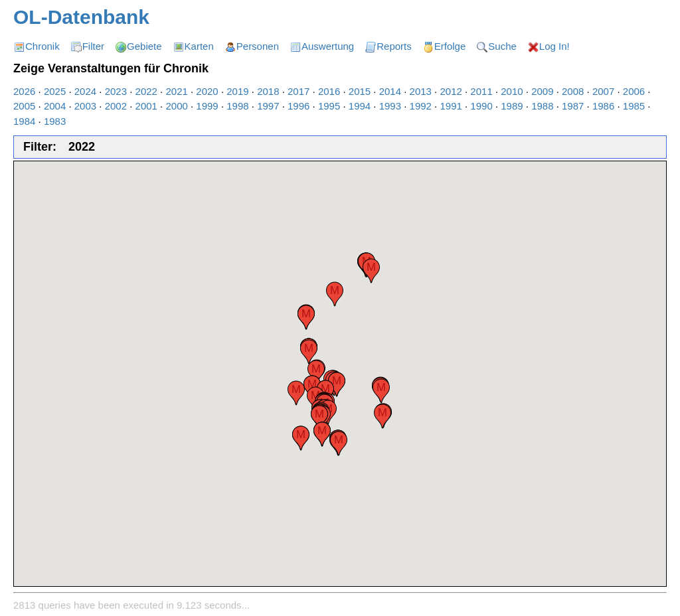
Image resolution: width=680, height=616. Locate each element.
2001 (146, 106)
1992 (421, 106)
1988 (542, 106)
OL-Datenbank (81, 17)
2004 (55, 106)
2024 (85, 91)
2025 (55, 91)
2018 (268, 91)
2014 (390, 91)
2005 (24, 106)
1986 (603, 106)
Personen (258, 46)
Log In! (554, 46)
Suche (502, 46)
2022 (146, 91)
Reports (394, 46)
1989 (512, 106)
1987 (573, 106)
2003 (85, 106)
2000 (176, 106)
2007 (603, 91)
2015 (360, 91)
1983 (55, 121)
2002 (116, 106)
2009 (542, 91)
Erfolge (450, 46)
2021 (176, 91)
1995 (329, 106)
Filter (93, 46)
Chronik (42, 46)
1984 (24, 121)
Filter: (40, 147)
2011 (481, 91)
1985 (634, 106)
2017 (298, 91)
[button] (371, 271)
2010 (512, 91)
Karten (199, 46)
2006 (634, 91)
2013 (421, 91)
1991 (451, 106)
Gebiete (144, 46)
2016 (329, 91)
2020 (207, 91)
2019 (237, 91)
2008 (573, 91)
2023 (116, 91)
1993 (390, 106)
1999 (207, 106)
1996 (298, 106)
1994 (360, 106)
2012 (451, 91)
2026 (24, 91)
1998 (237, 106)
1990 (481, 106)
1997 (268, 106)
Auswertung (328, 46)
